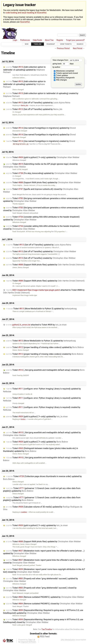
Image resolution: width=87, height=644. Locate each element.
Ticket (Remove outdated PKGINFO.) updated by (45, 597)
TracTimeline (47, 629)
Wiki (27, 44)
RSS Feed (45, 637)
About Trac (49, 40)
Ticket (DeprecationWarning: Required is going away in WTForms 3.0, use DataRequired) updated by (43, 612)
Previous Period (63, 48)
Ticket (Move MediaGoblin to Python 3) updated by (41, 309)
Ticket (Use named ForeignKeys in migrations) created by (40, 141)
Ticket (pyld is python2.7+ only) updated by (43, 157)
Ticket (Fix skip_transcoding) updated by (42, 173)
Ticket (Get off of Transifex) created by (41, 258)
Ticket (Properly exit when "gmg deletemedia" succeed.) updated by (40, 580)
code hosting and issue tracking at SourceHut (26, 13)
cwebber (24, 512)
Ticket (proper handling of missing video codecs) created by (45, 354)
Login (15, 40)
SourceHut (25, 22)
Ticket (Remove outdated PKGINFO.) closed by (44, 604)
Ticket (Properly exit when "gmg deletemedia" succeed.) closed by (40, 589)
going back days (63, 64)
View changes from (67, 60)
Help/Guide (37, 40)
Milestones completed (64, 71)
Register (60, 40)
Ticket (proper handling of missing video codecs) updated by (45, 347)
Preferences (25, 40)
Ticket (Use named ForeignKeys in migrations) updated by (41, 128)
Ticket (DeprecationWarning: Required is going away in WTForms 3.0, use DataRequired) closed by (43, 621)
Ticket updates (61, 75)
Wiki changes (60, 80)
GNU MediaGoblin (68, 640)
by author (66, 67)
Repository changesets (64, 78)
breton (23, 419)
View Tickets (66, 44)
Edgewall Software (28, 642)
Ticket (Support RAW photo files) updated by (43, 182)
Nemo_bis (24, 105)
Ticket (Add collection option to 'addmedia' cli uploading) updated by (24, 70)
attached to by (36, 325)
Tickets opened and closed (66, 73)
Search (80, 44)
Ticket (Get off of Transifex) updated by (38, 103)
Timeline (38, 44)
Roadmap (51, 44)
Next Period (78, 48)
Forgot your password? (75, 40)
